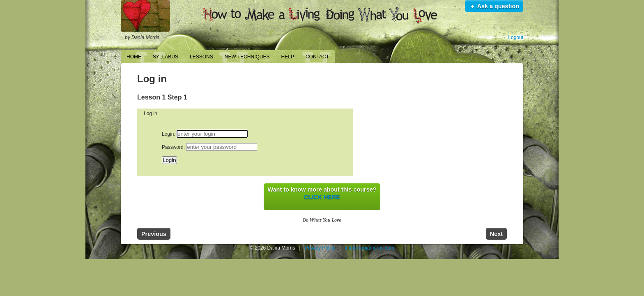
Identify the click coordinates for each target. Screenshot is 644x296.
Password (173, 147)
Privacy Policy (320, 248)
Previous (154, 234)
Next (496, 234)
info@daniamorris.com (369, 248)
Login (168, 134)
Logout (516, 37)
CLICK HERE (322, 197)
